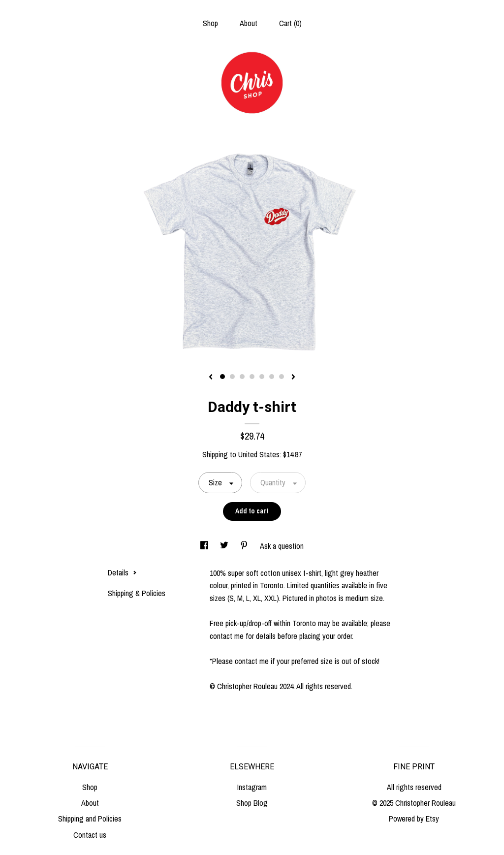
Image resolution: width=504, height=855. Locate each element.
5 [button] (262, 377)
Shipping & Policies (137, 593)
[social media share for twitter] (225, 546)
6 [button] (272, 377)
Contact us (90, 835)
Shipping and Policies (90, 819)
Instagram (252, 787)
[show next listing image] (293, 378)
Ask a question (282, 546)
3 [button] (242, 377)
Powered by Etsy (414, 819)
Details (122, 572)
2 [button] (232, 377)
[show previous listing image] (211, 378)
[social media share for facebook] (205, 546)
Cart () (290, 23)
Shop (210, 23)
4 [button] (252, 377)
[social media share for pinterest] (245, 546)
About (249, 23)
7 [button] (282, 377)
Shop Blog (252, 803)
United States (259, 454)
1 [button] (222, 377)
